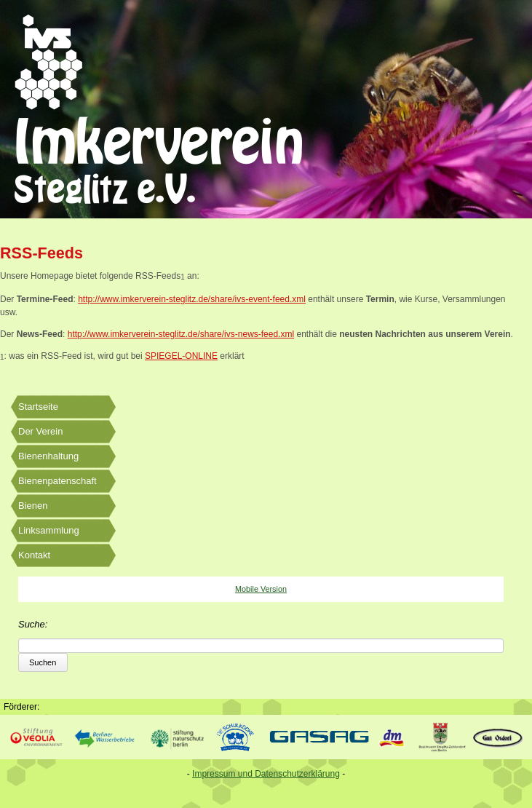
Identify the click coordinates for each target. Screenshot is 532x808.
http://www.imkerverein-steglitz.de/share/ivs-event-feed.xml (192, 299)
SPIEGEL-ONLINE (181, 356)
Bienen (33, 506)
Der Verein (40, 431)
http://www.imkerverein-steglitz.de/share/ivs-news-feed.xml (181, 334)
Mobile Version (261, 589)
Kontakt (34, 555)
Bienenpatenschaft (57, 481)
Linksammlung (49, 530)
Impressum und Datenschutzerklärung (266, 774)
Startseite (38, 407)
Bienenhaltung (48, 456)
